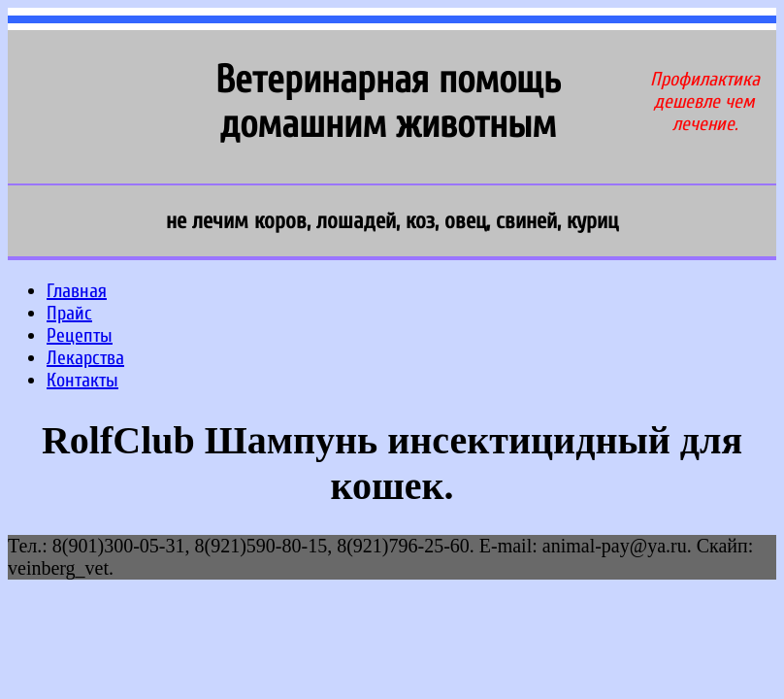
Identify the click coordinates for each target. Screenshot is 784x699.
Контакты (82, 380)
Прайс (69, 313)
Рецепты (80, 335)
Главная (77, 291)
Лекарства (85, 358)
